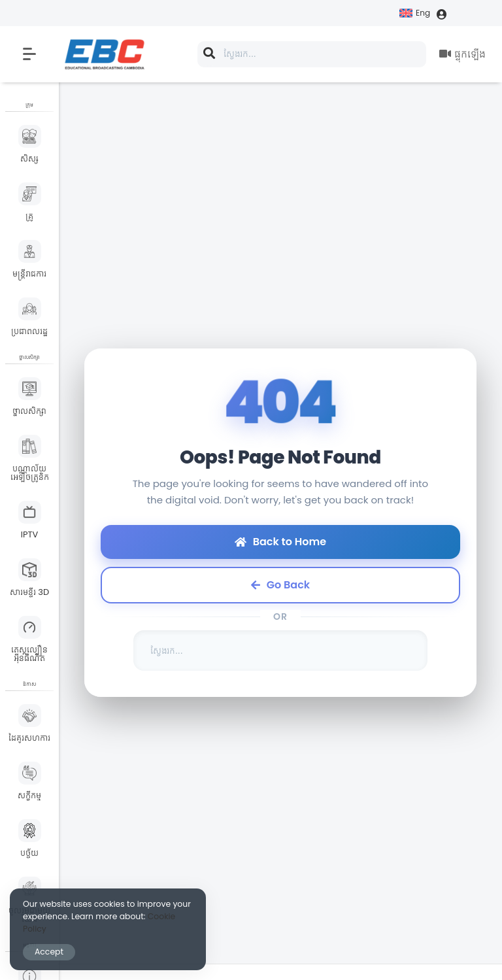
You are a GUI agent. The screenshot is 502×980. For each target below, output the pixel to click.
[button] (29, 54)
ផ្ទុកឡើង (462, 54)
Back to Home (280, 542)
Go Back (280, 585)
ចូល (463, 14)
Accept (49, 952)
